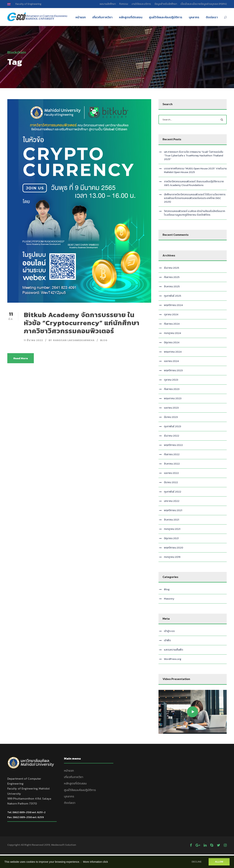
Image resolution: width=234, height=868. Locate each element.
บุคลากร (194, 17)
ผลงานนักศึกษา (108, 4)
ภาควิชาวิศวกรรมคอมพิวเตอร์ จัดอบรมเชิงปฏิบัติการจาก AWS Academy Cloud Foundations (194, 183)
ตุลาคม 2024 (171, 314)
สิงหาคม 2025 (172, 286)
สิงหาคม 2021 (171, 520)
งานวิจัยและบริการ (141, 4)
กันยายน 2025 (172, 277)
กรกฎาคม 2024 (172, 333)
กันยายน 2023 (172, 389)
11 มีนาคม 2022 (33, 340)
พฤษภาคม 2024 (173, 352)
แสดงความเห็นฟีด (173, 650)
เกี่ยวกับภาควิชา (102, 17)
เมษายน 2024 (171, 361)
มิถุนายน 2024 (172, 342)
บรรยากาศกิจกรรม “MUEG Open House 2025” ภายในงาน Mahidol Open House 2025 (195, 170)
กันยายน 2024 (172, 324)
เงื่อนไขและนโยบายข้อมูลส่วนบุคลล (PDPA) (204, 4)
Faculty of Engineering (28, 4)
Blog (104, 340)
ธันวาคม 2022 (172, 436)
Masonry (169, 599)
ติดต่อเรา (212, 17)
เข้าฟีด (167, 640)
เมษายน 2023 (171, 408)
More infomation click (95, 862)
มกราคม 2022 (172, 501)
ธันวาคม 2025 (172, 268)
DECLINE (197, 862)
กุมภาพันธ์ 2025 (173, 296)
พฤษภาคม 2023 (173, 398)
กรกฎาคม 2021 (172, 529)
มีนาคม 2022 (171, 482)
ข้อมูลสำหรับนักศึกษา (166, 4)
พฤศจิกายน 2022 (173, 445)
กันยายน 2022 (172, 454)
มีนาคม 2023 (171, 417)
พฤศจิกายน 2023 (173, 370)
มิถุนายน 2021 (171, 538)
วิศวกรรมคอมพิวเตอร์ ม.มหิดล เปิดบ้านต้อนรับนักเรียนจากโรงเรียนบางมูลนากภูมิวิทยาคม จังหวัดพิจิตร (195, 213)
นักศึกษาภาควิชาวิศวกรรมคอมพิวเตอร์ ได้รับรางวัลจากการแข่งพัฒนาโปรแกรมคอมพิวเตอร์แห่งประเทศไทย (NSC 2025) (195, 198)
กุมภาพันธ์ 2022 (173, 492)
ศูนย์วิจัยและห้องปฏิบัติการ (166, 17)
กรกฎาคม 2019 (172, 557)
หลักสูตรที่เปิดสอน (131, 17)
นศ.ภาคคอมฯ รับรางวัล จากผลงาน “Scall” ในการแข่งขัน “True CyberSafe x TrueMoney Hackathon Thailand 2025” (194, 156)
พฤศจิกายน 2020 (174, 548)
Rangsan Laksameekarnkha (74, 340)
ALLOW (219, 862)
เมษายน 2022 (171, 473)
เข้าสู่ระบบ (169, 631)
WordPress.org (173, 659)
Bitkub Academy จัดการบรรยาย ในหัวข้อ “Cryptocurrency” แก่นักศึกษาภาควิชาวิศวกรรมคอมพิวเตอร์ (82, 323)
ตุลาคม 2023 (171, 380)
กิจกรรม (124, 4)
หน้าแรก (81, 17)
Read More (21, 358)
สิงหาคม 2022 (172, 464)
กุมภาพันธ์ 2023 (172, 426)
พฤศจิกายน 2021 (173, 510)
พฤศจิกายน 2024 (173, 305)
